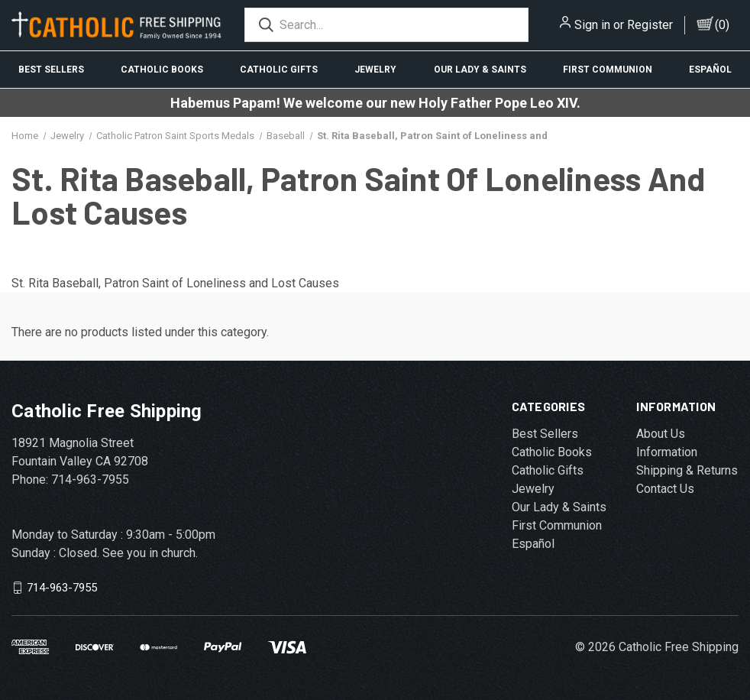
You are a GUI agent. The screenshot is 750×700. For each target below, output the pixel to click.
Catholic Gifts (279, 70)
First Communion (608, 70)
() (722, 25)
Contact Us (665, 489)
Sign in (592, 25)
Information (667, 452)
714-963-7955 (62, 588)
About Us (661, 434)
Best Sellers (51, 70)
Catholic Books (162, 70)
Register (650, 25)
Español (710, 70)
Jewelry (375, 70)
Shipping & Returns (687, 470)
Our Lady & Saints (480, 70)
